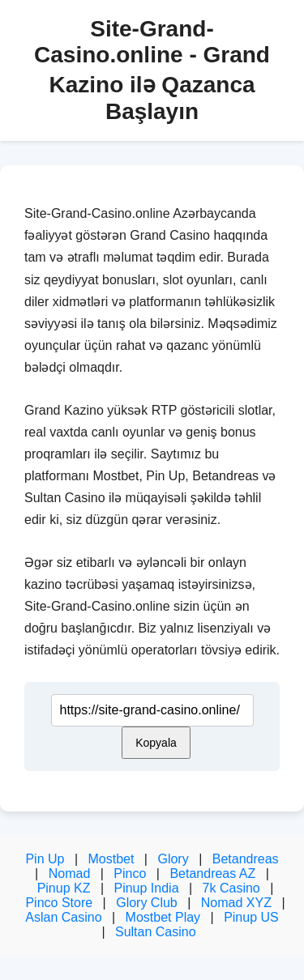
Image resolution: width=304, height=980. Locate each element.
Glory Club (147, 903)
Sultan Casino (156, 932)
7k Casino (231, 888)
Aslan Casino (63, 917)
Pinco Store (59, 903)
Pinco (130, 873)
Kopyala (156, 743)
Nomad (70, 873)
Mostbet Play (163, 917)
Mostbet (111, 859)
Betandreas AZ (212, 873)
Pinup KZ (64, 888)
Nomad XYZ (236, 903)
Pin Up (45, 859)
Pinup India (146, 888)
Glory (173, 859)
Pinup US (251, 917)
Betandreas (246, 859)
